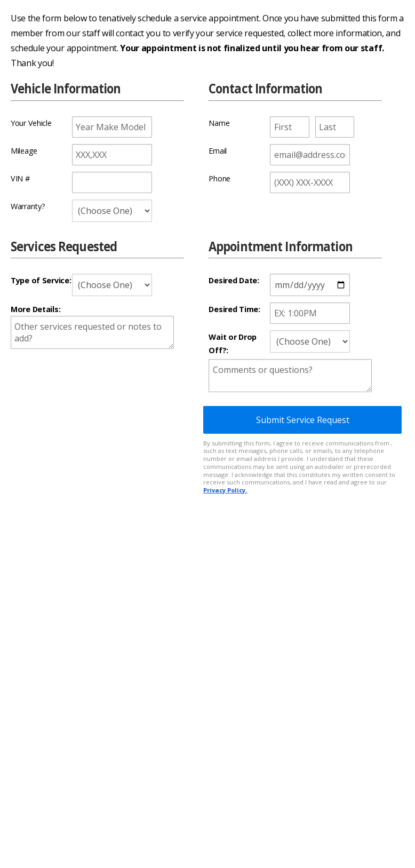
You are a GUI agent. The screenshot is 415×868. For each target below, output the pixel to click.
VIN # (20, 178)
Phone (220, 178)
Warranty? (28, 206)
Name (219, 123)
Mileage (24, 151)
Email (218, 151)
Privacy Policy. (225, 490)
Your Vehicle (31, 123)
